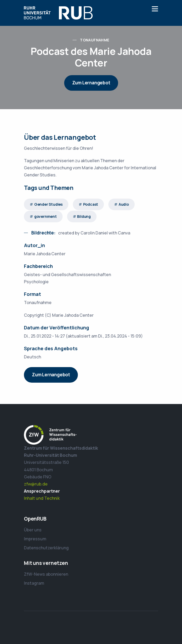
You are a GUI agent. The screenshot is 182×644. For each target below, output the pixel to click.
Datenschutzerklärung (46, 548)
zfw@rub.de (36, 484)
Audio (124, 204)
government (45, 216)
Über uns (33, 530)
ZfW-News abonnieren (46, 574)
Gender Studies (48, 204)
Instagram (34, 583)
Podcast (91, 204)
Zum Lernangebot (91, 83)
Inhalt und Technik (42, 498)
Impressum (35, 539)
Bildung (84, 216)
